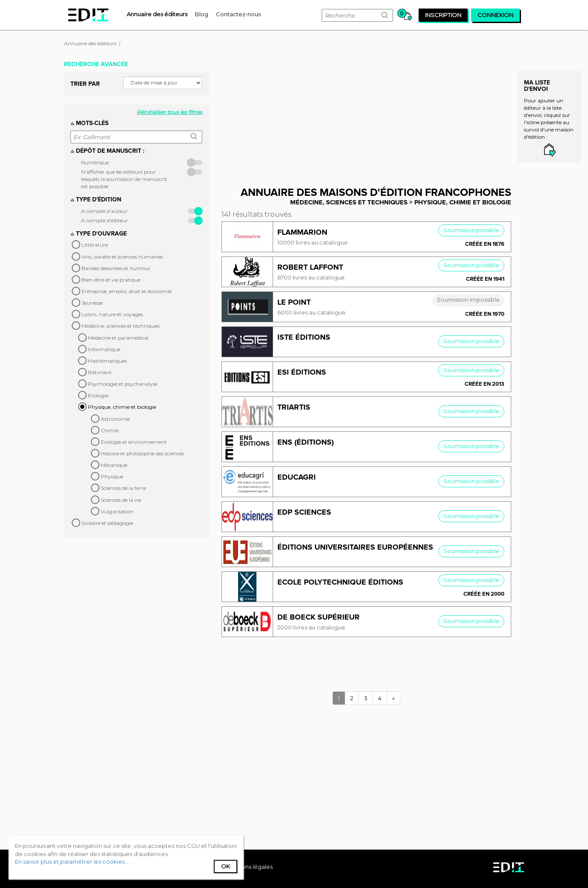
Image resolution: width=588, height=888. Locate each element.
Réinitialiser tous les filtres (169, 112)
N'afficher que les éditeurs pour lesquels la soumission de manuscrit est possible (124, 179)
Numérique (95, 162)
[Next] (393, 698)
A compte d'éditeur (105, 220)
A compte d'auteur (104, 211)
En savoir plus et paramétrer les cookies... (72, 862)
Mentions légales (249, 867)
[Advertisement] (373, 116)
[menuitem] (157, 14)
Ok (226, 866)
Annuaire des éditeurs (90, 43)
